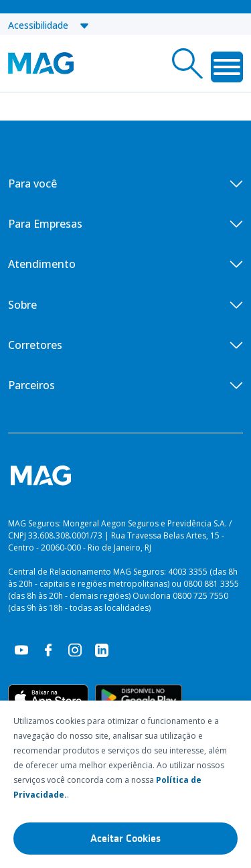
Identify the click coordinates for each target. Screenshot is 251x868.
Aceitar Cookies (125, 839)
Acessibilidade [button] (49, 25)
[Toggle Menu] (227, 67)
